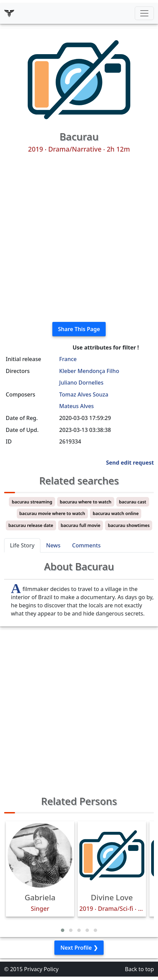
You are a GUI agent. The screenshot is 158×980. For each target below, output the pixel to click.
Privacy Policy (41, 969)
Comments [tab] (86, 545)
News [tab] (53, 545)
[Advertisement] (79, 238)
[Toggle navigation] (144, 13)
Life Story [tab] (22, 545)
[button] (63, 930)
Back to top (139, 969)
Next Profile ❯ (79, 948)
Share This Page (79, 329)
